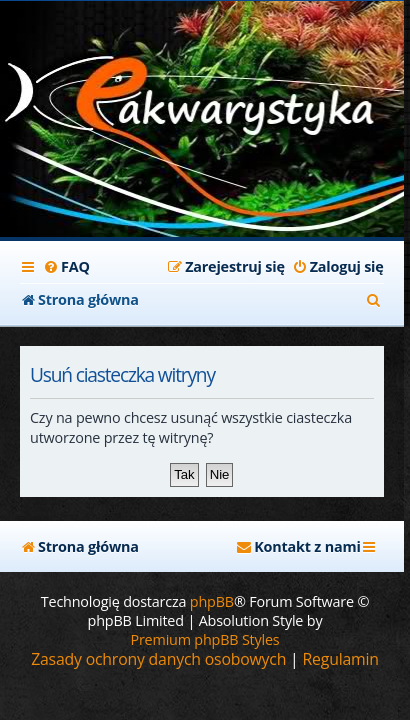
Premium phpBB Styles (204, 639)
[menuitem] (66, 267)
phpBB (212, 601)
